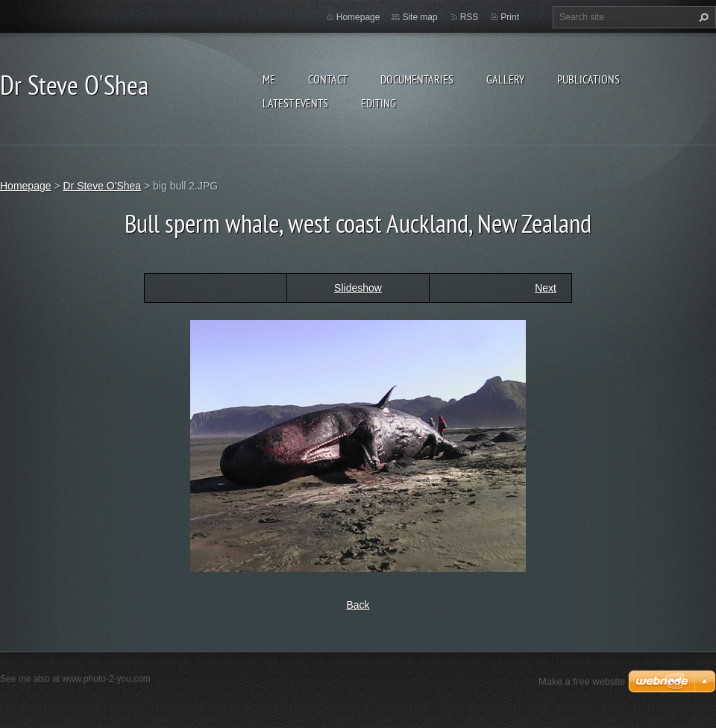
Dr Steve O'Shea (102, 186)
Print (510, 17)
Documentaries (417, 79)
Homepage (358, 17)
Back (358, 605)
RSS (470, 17)
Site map (420, 17)
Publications (588, 79)
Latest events (295, 103)
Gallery (505, 79)
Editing (379, 103)
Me (269, 79)
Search (702, 17)
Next (546, 288)
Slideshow (358, 288)
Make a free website (582, 681)
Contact (328, 79)
